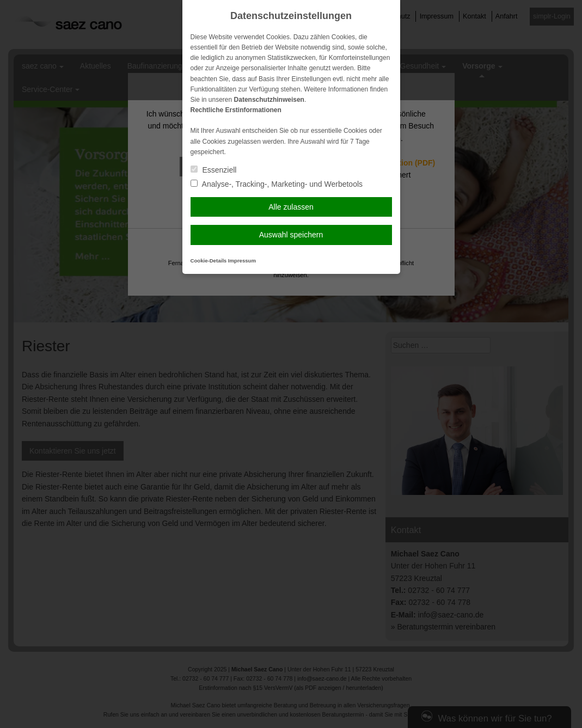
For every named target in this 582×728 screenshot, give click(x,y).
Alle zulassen (291, 207)
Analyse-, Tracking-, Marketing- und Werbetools (277, 184)
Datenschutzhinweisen (269, 100)
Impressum (242, 261)
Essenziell (214, 170)
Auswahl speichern (291, 235)
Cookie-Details (209, 261)
